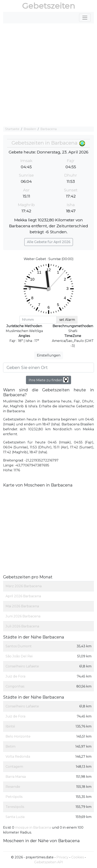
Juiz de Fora (15, 676)
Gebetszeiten (48, 6)
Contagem (14, 767)
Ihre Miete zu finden (48, 380)
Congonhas (15, 686)
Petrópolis (14, 797)
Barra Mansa (16, 777)
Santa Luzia (15, 817)
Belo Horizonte (18, 736)
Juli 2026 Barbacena (22, 626)
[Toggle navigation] (85, 18)
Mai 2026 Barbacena (22, 606)
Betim (11, 746)
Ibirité (10, 726)
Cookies (78, 857)
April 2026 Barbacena (23, 596)
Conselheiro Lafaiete (22, 666)
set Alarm (67, 320)
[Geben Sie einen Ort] (48, 368)
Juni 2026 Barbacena (23, 616)
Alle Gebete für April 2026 (49, 242)
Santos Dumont (19, 646)
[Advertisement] (48, 75)
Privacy (62, 857)
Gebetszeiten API (49, 862)
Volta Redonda (18, 757)
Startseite (12, 129)
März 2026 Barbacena (24, 586)
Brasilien (30, 129)
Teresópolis (15, 807)
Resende (13, 787)
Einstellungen (49, 355)
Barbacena (48, 129)
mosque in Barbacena (33, 827)
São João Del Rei (19, 656)
